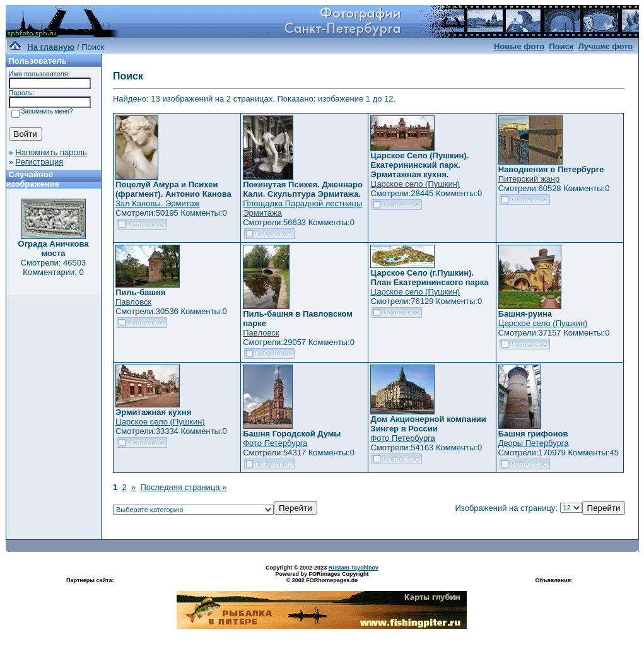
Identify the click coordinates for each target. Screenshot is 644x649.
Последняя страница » (183, 487)
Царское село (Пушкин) (415, 184)
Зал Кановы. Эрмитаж (157, 203)
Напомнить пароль (51, 152)
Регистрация (39, 162)
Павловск (133, 302)
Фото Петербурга (275, 443)
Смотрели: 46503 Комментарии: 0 (53, 267)
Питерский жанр (529, 179)
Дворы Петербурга (534, 443)
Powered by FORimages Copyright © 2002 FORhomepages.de (322, 577)
